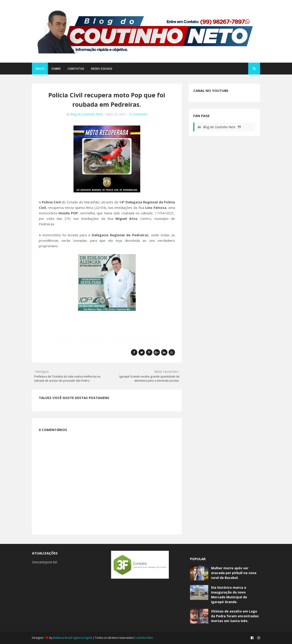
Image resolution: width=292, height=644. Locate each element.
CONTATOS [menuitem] (76, 69)
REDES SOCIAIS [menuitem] (102, 69)
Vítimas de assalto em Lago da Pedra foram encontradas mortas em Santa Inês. (235, 616)
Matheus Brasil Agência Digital (73, 638)
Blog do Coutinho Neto (87, 114)
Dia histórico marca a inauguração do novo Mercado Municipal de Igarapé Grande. (229, 595)
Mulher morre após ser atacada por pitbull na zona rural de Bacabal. (234, 573)
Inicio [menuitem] (40, 69)
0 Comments (138, 114)
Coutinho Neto (144, 638)
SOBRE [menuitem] (56, 69)
